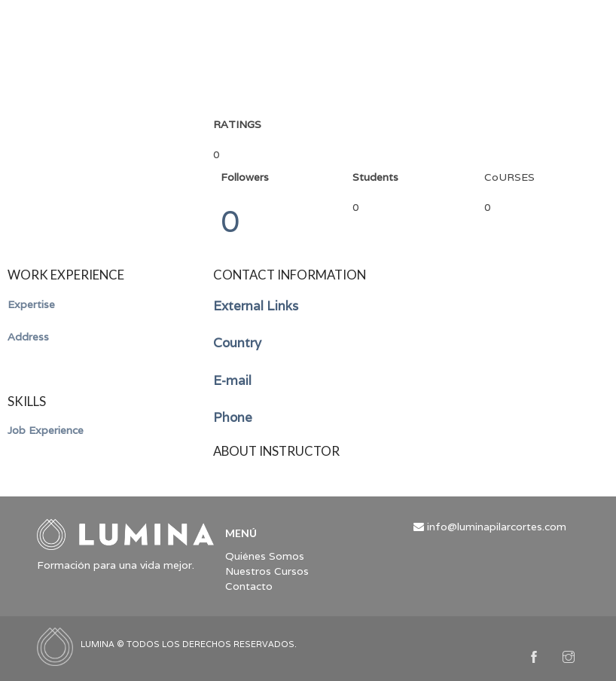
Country (237, 343)
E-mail (232, 380)
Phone (233, 417)
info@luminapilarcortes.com (497, 527)
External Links (256, 306)
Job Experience (46, 430)
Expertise (31, 304)
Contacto (249, 586)
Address (28, 337)
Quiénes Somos (265, 556)
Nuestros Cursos (267, 571)
